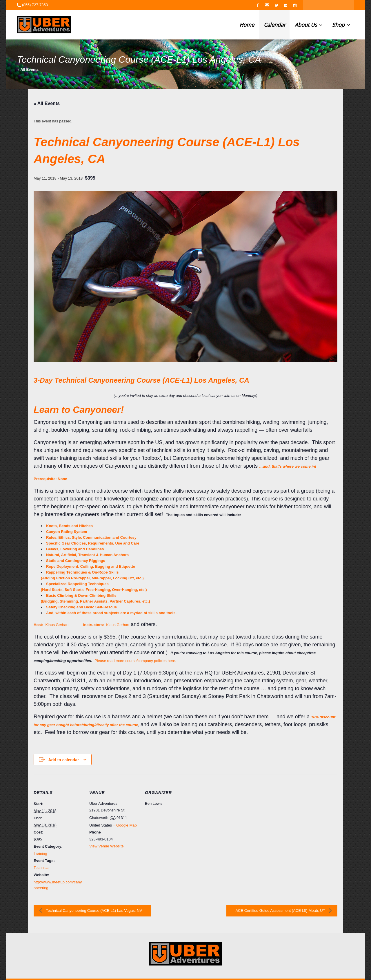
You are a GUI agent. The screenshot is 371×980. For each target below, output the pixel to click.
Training (40, 853)
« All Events (28, 69)
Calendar (275, 25)
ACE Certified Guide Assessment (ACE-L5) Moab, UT (281, 911)
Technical (41, 868)
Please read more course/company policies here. (135, 661)
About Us (309, 25)
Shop (341, 25)
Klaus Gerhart (57, 625)
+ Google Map (125, 825)
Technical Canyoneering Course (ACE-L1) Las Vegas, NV (93, 911)
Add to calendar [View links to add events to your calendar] (64, 760)
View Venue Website (107, 846)
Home (247, 25)
